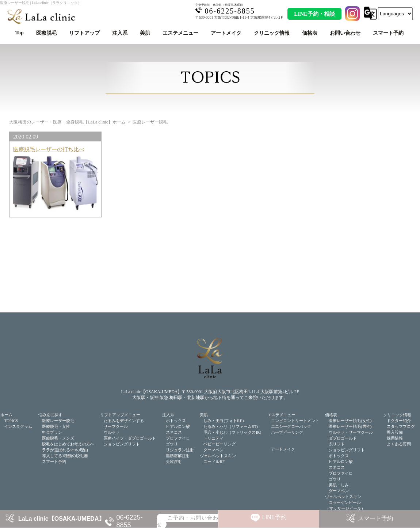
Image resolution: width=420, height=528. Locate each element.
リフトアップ (84, 33)
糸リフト (337, 444)
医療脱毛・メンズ (58, 438)
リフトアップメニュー (120, 415)
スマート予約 (388, 33)
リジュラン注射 (180, 450)
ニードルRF (214, 461)
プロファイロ (178, 438)
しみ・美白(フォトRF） (225, 421)
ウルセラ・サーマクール (351, 432)
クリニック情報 (272, 33)
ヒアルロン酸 (178, 426)
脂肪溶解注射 (178, 456)
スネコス (174, 432)
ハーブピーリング (287, 432)
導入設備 (395, 432)
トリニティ (213, 438)
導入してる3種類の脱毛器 (65, 456)
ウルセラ (112, 432)
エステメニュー (180, 33)
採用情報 (395, 438)
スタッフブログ (401, 426)
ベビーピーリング (219, 444)
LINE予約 (275, 517)
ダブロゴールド (343, 438)
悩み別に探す (50, 415)
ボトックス (176, 421)
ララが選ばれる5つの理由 (65, 450)
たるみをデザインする (124, 421)
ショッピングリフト (122, 444)
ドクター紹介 (399, 421)
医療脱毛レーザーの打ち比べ (49, 149)
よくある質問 (399, 444)
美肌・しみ (339, 485)
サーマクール (116, 426)
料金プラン (52, 432)
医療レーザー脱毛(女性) (350, 421)
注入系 (120, 33)
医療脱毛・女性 (56, 426)
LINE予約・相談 (314, 14)
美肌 (145, 33)
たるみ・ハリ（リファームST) (231, 426)
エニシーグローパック (291, 426)
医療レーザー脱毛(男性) (350, 426)
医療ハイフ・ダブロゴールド (130, 438)
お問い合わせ (345, 33)
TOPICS (11, 421)
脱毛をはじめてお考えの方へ (68, 444)
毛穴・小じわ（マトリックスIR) (232, 432)
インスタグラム (18, 426)
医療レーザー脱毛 (58, 421)
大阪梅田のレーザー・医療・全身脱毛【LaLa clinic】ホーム (67, 122)
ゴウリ (172, 444)
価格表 (310, 33)
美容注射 (174, 461)
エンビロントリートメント (295, 421)
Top (20, 33)
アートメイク (226, 33)
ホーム (6, 415)
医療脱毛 (46, 33)
